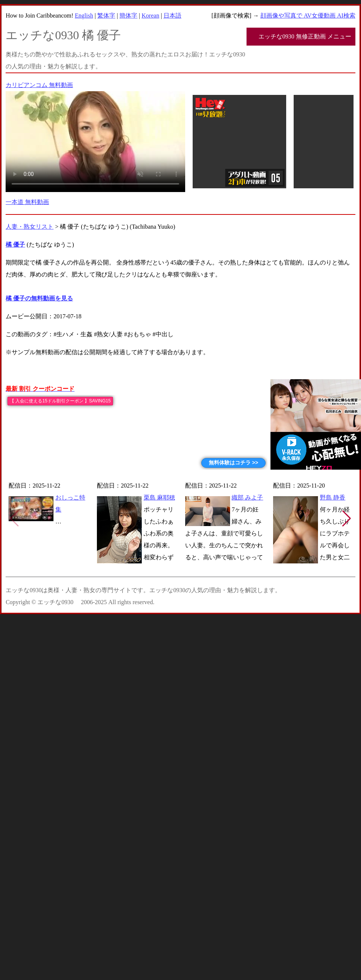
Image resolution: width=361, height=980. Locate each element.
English (84, 16)
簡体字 (128, 16)
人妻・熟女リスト (30, 227)
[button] (347, 519)
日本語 (172, 16)
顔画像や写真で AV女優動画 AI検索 (308, 16)
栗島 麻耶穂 (159, 497)
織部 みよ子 (247, 497)
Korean (151, 16)
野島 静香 (333, 497)
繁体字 (106, 16)
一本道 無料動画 (27, 202)
